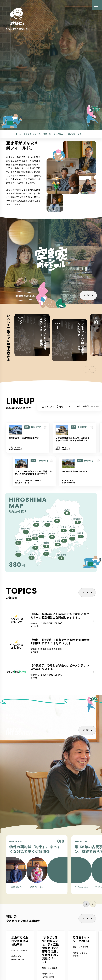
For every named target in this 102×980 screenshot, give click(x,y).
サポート (81, 134)
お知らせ (71, 134)
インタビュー (59, 134)
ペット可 (95, 406)
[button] (93, 369)
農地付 (86, 406)
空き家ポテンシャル (32, 134)
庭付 (79, 406)
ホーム (18, 134)
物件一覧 (47, 134)
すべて (87, 295)
